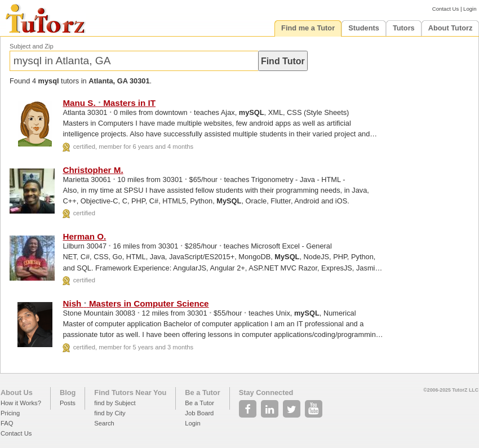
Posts (68, 403)
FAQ (7, 423)
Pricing (10, 413)
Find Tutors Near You (130, 392)
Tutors (404, 28)
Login (470, 9)
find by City (110, 413)
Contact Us (445, 9)
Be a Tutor (202, 392)
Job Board (199, 413)
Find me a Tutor (308, 28)
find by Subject (115, 403)
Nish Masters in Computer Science (136, 303)
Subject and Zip (32, 46)
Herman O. (84, 236)
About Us (17, 392)
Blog (68, 392)
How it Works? (21, 403)
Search (104, 423)
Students (364, 28)
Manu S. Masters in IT (109, 103)
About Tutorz (451, 28)
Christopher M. (93, 170)
